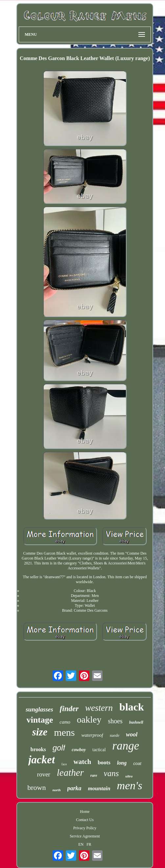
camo (65, 722)
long (122, 763)
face (64, 764)
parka (74, 788)
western (99, 708)
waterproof (92, 735)
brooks (38, 749)
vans (111, 773)
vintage (40, 720)
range (126, 746)
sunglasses (39, 709)
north (56, 790)
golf (59, 748)
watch (82, 762)
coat (137, 763)
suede (115, 735)
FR (89, 844)
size (40, 732)
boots (104, 762)
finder (69, 709)
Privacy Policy (85, 828)
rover (44, 774)
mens (64, 732)
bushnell (136, 722)
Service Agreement (85, 836)
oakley (89, 720)
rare (94, 775)
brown (36, 787)
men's (130, 785)
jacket (42, 760)
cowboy (79, 750)
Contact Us (85, 820)
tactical (99, 750)
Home (85, 812)
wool (132, 734)
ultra (129, 776)
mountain (99, 788)
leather (70, 773)
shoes (115, 721)
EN (81, 844)
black (132, 707)
